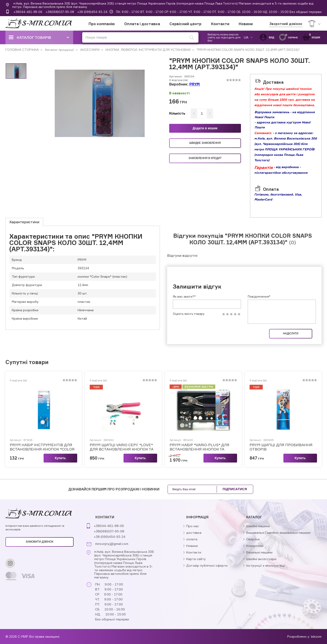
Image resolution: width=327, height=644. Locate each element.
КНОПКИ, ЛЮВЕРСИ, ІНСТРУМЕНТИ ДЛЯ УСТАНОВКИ (148, 50)
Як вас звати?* (184, 296)
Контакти (220, 24)
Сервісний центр (185, 24)
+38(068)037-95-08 (60, 12)
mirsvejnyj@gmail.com (112, 544)
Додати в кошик (205, 128)
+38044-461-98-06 (28, 12)
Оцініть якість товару (189, 314)
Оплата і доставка (142, 24)
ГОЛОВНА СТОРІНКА (22, 50)
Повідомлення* (259, 296)
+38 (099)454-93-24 (92, 12)
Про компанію (102, 24)
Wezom (316, 636)
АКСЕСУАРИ (89, 50)
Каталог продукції (59, 50)
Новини (246, 24)
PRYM (195, 84)
